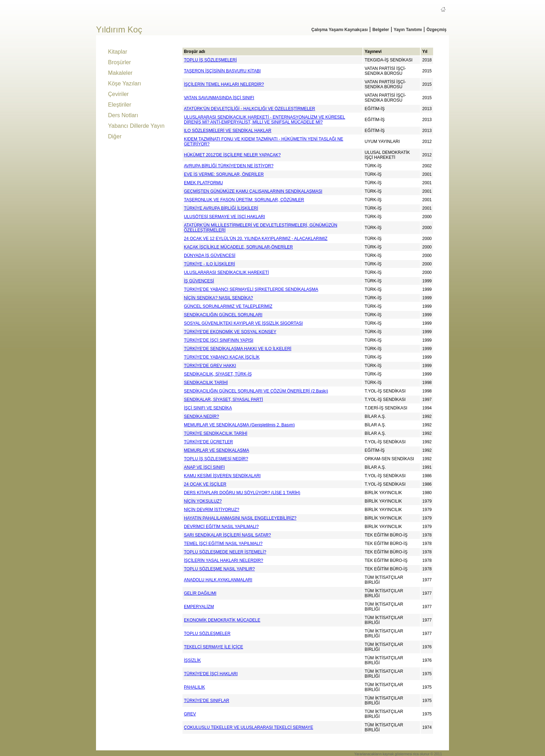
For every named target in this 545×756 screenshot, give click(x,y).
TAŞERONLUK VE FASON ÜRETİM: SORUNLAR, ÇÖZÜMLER (244, 200)
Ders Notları (123, 115)
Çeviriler (118, 94)
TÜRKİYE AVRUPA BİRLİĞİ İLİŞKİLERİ (221, 208)
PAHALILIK (194, 687)
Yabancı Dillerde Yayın (136, 126)
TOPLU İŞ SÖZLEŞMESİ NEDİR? (216, 459)
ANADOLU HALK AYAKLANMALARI (218, 580)
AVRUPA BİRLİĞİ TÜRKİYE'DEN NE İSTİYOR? (229, 166)
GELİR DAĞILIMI (200, 593)
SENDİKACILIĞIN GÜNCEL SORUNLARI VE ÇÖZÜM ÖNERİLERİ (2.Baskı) (256, 391)
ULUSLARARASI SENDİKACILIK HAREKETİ (226, 272)
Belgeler (381, 30)
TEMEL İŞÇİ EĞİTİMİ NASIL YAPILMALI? (223, 544)
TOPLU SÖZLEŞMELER (207, 634)
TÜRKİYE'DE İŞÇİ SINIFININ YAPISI (219, 340)
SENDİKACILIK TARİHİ (206, 383)
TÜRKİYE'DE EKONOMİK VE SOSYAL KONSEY (230, 332)
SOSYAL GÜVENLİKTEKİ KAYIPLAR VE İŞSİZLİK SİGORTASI (243, 323)
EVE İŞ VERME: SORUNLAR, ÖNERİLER (224, 174)
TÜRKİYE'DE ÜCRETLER (208, 442)
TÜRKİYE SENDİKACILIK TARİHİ (216, 433)
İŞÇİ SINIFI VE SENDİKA (208, 408)
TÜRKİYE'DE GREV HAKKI (210, 366)
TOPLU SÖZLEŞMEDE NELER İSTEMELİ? (225, 552)
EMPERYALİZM (199, 607)
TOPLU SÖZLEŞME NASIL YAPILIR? (219, 569)
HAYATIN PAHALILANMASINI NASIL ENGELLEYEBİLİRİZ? (240, 518)
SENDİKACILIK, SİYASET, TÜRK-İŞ (218, 374)
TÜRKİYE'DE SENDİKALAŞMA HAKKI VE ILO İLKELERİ (238, 349)
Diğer (115, 136)
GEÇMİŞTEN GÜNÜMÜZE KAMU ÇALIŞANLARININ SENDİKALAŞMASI (253, 191)
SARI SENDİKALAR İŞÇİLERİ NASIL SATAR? (227, 535)
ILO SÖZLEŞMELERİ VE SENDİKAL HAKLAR (228, 131)
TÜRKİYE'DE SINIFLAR (206, 701)
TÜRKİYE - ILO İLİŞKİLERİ (209, 264)
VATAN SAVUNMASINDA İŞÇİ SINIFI (219, 98)
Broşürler (119, 62)
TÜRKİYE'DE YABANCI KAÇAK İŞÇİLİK (222, 357)
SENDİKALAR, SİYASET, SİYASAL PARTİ (223, 400)
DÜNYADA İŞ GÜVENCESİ (210, 256)
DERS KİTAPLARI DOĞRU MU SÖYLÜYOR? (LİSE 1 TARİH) (242, 493)
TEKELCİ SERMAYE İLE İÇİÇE (214, 647)
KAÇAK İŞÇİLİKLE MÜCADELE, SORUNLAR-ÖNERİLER (238, 247)
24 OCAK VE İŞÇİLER (205, 484)
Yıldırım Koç (119, 29)
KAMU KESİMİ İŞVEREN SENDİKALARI (222, 476)
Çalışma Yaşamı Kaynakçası (340, 30)
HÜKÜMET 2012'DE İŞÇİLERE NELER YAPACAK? (232, 155)
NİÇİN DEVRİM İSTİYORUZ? (212, 510)
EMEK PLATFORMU (203, 183)
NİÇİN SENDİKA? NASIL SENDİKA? (218, 298)
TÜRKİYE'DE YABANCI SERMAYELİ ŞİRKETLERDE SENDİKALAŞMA (251, 289)
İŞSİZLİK (192, 660)
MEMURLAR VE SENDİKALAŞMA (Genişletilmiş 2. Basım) (239, 425)
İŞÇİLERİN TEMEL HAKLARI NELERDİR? (224, 84)
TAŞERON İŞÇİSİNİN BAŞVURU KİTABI (222, 71)
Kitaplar (118, 52)
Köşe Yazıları (125, 83)
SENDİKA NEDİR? (201, 416)
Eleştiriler (120, 105)
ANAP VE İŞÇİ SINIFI (204, 467)
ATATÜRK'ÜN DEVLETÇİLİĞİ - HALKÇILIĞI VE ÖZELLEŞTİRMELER (250, 109)
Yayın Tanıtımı (408, 30)
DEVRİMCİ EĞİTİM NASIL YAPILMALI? (221, 527)
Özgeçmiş (436, 30)
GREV (190, 714)
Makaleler (120, 73)
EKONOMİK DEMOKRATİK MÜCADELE (222, 620)
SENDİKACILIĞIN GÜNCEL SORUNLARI (223, 315)
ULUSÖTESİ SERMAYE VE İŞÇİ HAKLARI (224, 217)
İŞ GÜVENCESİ (199, 281)
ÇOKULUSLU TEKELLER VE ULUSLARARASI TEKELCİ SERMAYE (248, 727)
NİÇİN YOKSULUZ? (203, 501)
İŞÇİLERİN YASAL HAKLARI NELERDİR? (224, 560)
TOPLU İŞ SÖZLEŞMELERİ (210, 60)
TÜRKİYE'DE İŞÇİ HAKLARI (211, 674)
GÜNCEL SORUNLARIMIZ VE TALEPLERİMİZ (228, 306)
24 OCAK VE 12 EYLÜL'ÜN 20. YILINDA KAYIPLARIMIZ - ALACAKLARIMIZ (256, 239)
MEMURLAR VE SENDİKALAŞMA (217, 450)
